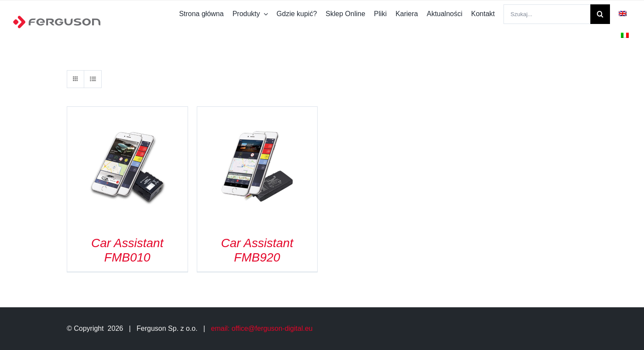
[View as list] (93, 79)
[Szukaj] (600, 14)
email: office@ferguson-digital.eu (262, 328)
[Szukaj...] (547, 14)
